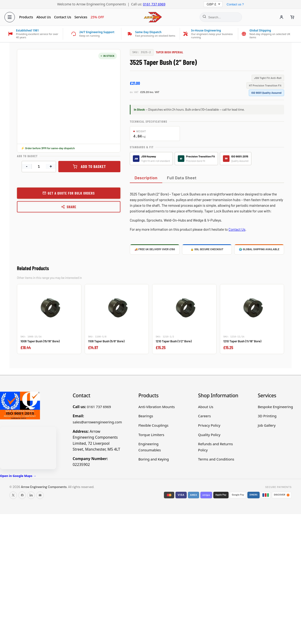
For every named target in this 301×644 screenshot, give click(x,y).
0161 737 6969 (154, 4)
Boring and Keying (154, 459)
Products (27, 17)
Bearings (146, 416)
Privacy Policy (209, 425)
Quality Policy (209, 435)
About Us (45, 17)
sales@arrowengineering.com (97, 422)
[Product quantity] (39, 167)
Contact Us (64, 17)
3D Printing (267, 416)
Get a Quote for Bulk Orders (71, 193)
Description (146, 178)
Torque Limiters (151, 435)
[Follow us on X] (13, 495)
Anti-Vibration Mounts (157, 407)
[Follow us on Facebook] (22, 495)
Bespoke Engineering (275, 407)
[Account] (280, 17)
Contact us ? (235, 4)
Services (82, 17)
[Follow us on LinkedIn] (31, 495)
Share (69, 207)
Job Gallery (267, 425)
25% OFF (98, 17)
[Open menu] (11, 17)
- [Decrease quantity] (27, 166)
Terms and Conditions (216, 459)
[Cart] (291, 17)
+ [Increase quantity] (51, 166)
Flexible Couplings (154, 425)
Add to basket (93, 166)
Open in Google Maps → (18, 476)
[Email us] (40, 495)
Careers (204, 416)
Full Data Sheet (182, 178)
